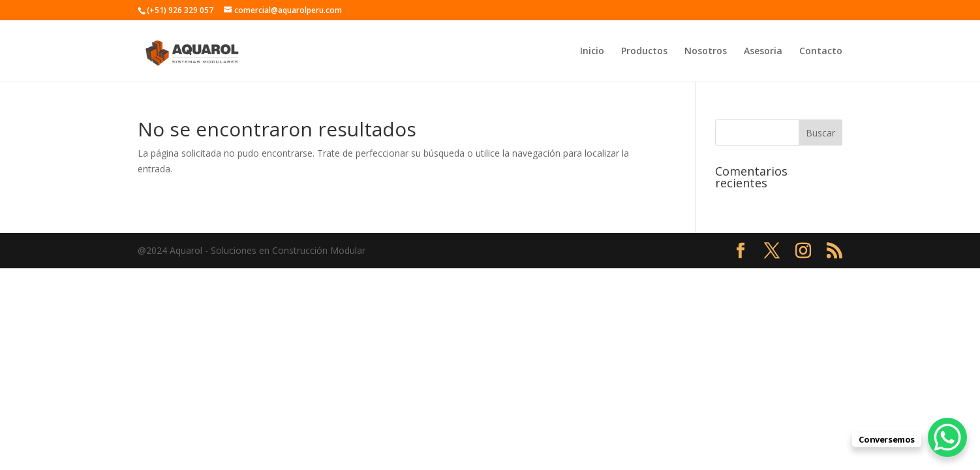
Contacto (821, 52)
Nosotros (706, 52)
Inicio (592, 52)
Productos (644, 52)
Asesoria (763, 52)
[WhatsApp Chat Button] (947, 437)
